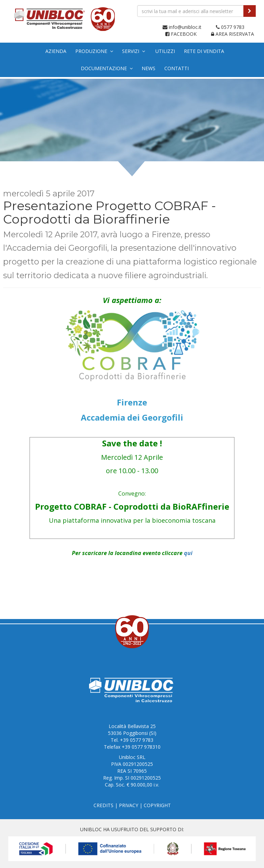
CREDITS (103, 805)
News (148, 68)
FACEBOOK (181, 34)
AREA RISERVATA (233, 34)
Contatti (177, 68)
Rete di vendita (204, 51)
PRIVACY (129, 805)
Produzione (94, 51)
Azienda (56, 51)
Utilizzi (165, 51)
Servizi (134, 51)
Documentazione (107, 68)
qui (188, 553)
